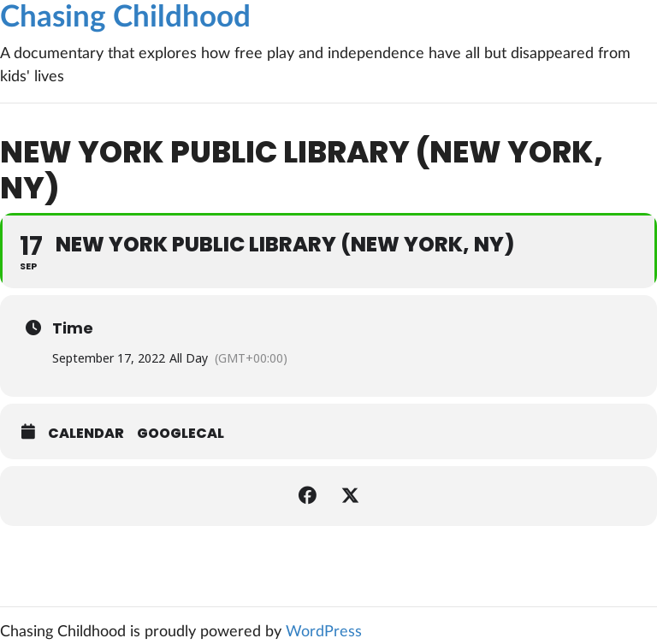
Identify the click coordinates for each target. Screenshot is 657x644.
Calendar (86, 434)
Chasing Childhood (125, 18)
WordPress (324, 632)
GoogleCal (181, 434)
